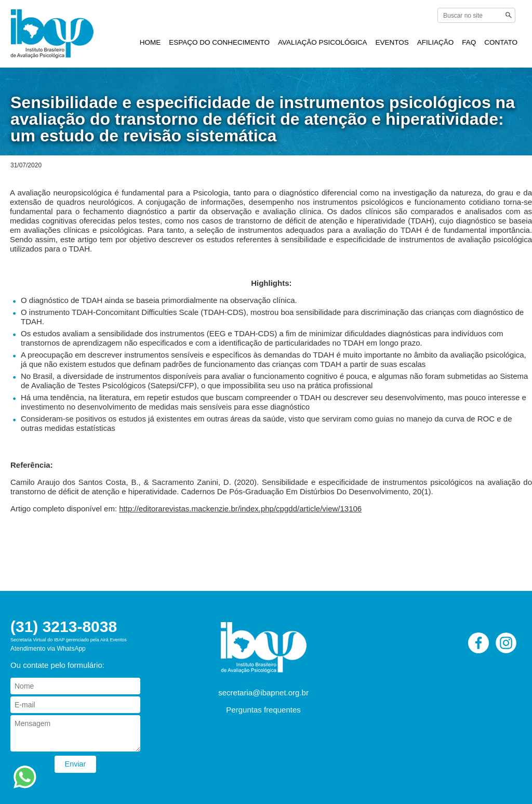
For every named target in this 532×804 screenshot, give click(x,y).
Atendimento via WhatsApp (48, 649)
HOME (150, 42)
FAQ (469, 42)
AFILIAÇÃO (436, 42)
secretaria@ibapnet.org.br (263, 693)
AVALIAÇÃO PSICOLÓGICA (322, 42)
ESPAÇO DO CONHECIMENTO (219, 42)
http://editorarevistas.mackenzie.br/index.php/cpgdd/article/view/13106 (240, 509)
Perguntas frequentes (263, 710)
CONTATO (501, 42)
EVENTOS (392, 42)
